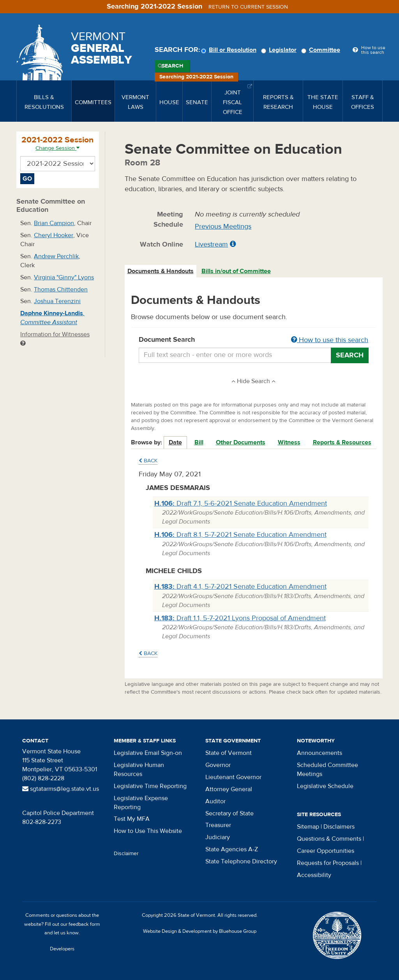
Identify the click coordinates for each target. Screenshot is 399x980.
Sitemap (308, 827)
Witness (289, 442)
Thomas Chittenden (61, 289)
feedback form (84, 924)
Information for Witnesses (55, 338)
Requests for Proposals (328, 863)
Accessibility (314, 875)
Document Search (254, 340)
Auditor (215, 801)
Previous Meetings (223, 226)
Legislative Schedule (325, 786)
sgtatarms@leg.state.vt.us (61, 789)
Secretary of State (230, 813)
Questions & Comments (329, 839)
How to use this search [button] (330, 340)
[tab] (161, 271)
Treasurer (218, 825)
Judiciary (218, 837)
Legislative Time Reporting (150, 786)
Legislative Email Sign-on (148, 753)
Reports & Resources (342, 442)
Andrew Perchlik (56, 256)
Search (172, 66)
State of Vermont (229, 753)
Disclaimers (339, 827)
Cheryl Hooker (54, 235)
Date (175, 442)
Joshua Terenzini (57, 301)
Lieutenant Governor (233, 777)
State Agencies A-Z (232, 849)
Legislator (280, 50)
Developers (62, 949)
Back (148, 461)
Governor (218, 765)
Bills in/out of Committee (236, 271)
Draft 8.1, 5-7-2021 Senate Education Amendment (240, 535)
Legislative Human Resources (139, 770)
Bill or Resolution (230, 50)
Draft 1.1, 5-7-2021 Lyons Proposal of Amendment (240, 618)
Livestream (211, 244)
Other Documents (241, 442)
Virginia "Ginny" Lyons (64, 277)
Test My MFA (132, 819)
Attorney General (229, 789)
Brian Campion (54, 223)
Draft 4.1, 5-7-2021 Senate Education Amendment (240, 587)
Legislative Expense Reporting (141, 803)
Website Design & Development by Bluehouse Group (200, 931)
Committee (322, 50)
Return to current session (248, 7)
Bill (199, 442)
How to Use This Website (148, 831)
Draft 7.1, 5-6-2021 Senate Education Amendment (241, 503)
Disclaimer (126, 854)
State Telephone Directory (241, 861)
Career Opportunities (326, 851)
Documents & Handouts (161, 271)
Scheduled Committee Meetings (327, 770)
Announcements (320, 753)
